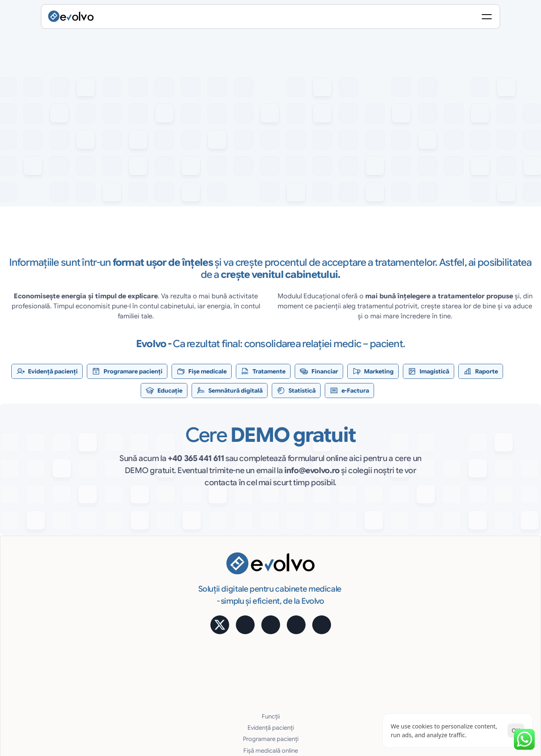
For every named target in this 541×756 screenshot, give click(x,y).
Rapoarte (229, 643)
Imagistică (230, 632)
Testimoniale (460, 575)
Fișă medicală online (244, 586)
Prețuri (452, 586)
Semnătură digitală (355, 552)
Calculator (457, 563)
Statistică (342, 563)
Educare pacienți (239, 654)
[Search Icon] (394, 19)
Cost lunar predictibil (358, 609)
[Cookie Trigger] (352, 685)
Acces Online (347, 597)
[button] (89, 212)
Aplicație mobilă (465, 552)
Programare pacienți (244, 575)
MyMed (453, 620)
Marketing (230, 620)
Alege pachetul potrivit (474, 597)
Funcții (225, 552)
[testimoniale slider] (270, 275)
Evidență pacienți (239, 563)
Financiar (229, 609)
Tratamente (232, 597)
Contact (454, 654)
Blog (449, 632)
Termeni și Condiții (479, 685)
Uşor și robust (348, 632)
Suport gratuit (348, 643)
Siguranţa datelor (353, 620)
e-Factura (343, 575)
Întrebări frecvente (468, 643)
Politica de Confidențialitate (411, 685)
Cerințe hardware (353, 654)
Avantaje (341, 586)
